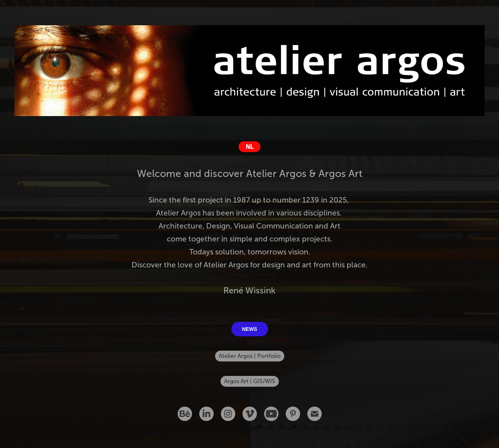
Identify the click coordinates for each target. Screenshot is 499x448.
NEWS (250, 329)
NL (249, 147)
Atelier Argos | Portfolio (250, 356)
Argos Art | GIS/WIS (250, 381)
